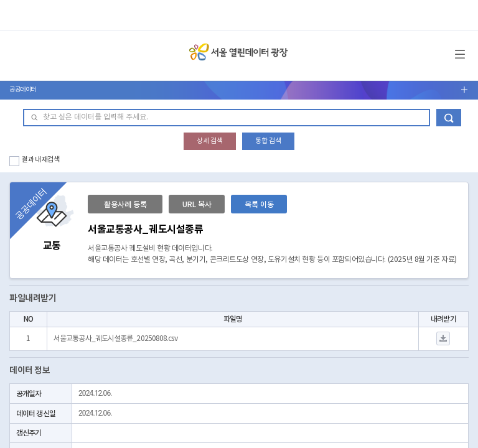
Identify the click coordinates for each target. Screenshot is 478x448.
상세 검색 (210, 141)
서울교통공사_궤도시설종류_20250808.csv (115, 339)
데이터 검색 (449, 118)
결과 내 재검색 (41, 160)
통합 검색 (268, 141)
